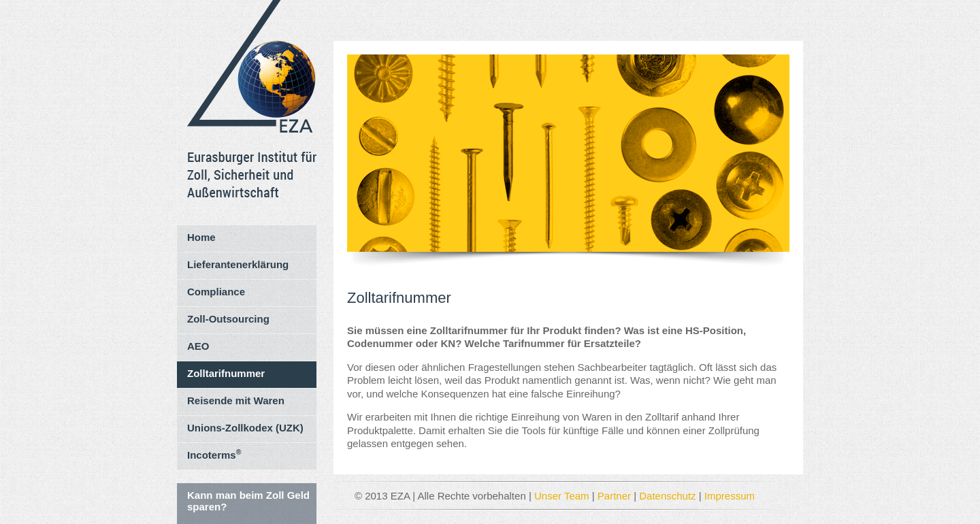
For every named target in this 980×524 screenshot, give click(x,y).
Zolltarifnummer (226, 373)
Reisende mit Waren (236, 400)
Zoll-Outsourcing (228, 319)
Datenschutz (667, 496)
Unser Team (562, 496)
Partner (614, 496)
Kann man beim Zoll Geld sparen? (248, 501)
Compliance (216, 292)
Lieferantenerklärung (238, 264)
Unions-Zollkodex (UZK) (245, 428)
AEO (198, 346)
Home (201, 237)
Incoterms (214, 454)
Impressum (730, 496)
